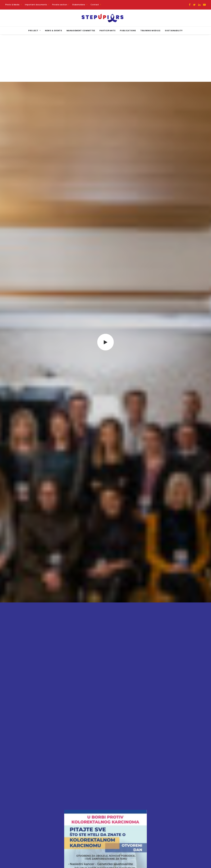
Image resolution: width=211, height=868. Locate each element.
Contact (96, 5)
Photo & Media (13, 5)
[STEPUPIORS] (106, 18)
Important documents (37, 5)
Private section (61, 5)
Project (34, 31)
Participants (108, 31)
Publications (128, 31)
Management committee (81, 31)
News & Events (53, 31)
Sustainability (174, 31)
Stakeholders (80, 5)
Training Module (150, 31)
